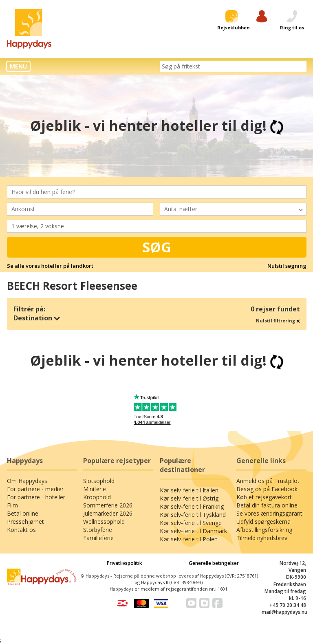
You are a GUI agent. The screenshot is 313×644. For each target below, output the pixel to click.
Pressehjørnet (25, 522)
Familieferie (98, 538)
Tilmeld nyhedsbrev (262, 538)
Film (12, 505)
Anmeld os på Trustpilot (268, 481)
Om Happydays (27, 481)
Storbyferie (98, 530)
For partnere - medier (35, 489)
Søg (157, 247)
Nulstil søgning (287, 266)
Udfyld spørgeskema (263, 522)
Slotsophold (99, 481)
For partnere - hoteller (36, 497)
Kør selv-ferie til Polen (189, 539)
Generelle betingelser (214, 563)
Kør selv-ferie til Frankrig (192, 506)
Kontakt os (21, 530)
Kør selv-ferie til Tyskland (193, 515)
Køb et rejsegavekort (264, 497)
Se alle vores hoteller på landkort (50, 266)
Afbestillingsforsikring (264, 530)
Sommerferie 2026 (108, 505)
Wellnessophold (104, 522)
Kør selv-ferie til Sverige (191, 523)
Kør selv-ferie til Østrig (189, 498)
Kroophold (97, 497)
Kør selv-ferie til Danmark (193, 531)
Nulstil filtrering (278, 321)
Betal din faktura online (267, 505)
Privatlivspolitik (125, 563)
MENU (18, 66)
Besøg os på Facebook (267, 489)
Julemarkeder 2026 (108, 513)
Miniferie (95, 489)
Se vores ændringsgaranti (270, 513)
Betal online (23, 513)
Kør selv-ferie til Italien (189, 490)
